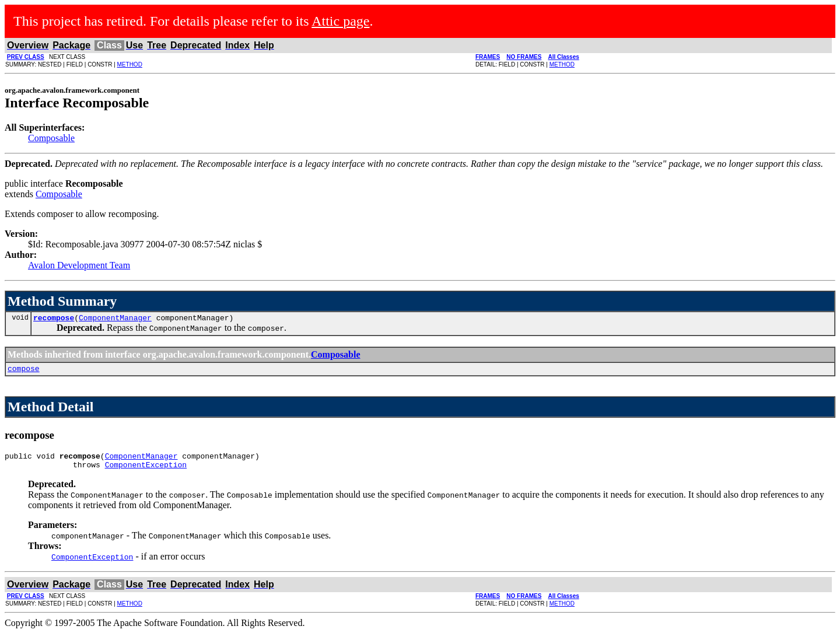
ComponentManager (115, 319)
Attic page (340, 21)
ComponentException (146, 471)
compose (24, 372)
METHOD (130, 64)
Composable (51, 138)
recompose (54, 319)
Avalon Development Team (79, 265)
